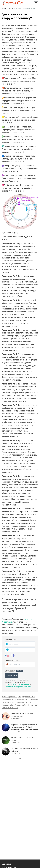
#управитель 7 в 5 (24, 702)
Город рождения (12, 660)
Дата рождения (11, 640)
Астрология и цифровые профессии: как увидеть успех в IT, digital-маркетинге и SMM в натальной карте (24, 727)
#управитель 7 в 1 (8, 699)
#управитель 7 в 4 (11, 702)
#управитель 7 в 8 (21, 705)
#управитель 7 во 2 (22, 699)
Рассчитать (12, 675)
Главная (4, 8)
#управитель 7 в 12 (28, 697)
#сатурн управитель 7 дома (11, 697)
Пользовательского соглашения (17, 684)
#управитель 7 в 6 (8, 705)
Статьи (11, 8)
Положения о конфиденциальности (18, 687)
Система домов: (14, 671)
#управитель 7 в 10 (11, 708)
